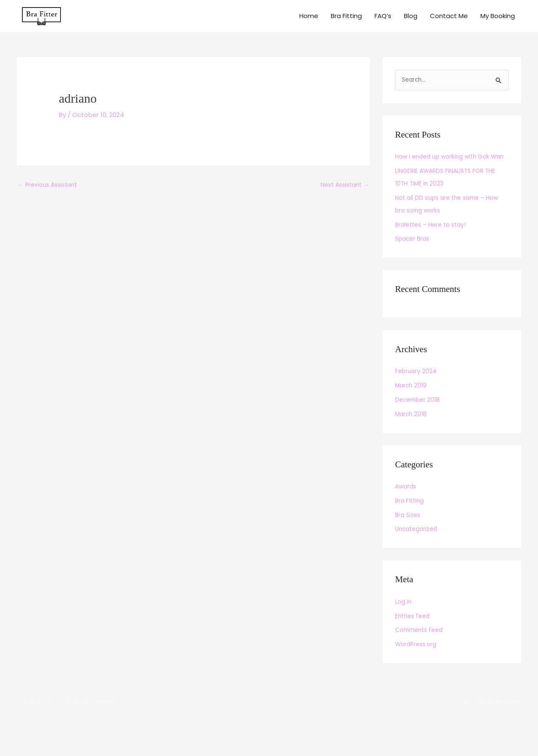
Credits (106, 733)
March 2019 (412, 417)
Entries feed (414, 648)
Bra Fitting (346, 25)
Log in (404, 633)
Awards (407, 518)
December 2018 (419, 431)
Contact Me (449, 25)
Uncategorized (418, 561)
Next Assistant (342, 204)
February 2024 (417, 403)
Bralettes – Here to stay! (434, 256)
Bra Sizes (409, 547)
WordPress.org (418, 676)
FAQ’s (383, 25)
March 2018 (412, 446)
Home (309, 25)
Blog (411, 25)
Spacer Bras (414, 270)
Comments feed (422, 662)
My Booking (498, 25)
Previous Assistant (50, 204)
